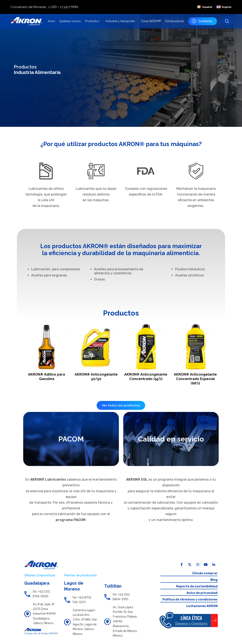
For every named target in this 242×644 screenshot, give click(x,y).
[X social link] (190, 568)
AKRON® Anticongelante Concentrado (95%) (146, 378)
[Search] (227, 23)
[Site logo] (26, 23)
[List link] (41, 598)
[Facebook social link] (182, 568)
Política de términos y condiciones (188, 604)
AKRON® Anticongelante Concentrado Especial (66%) (196, 380)
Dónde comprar (204, 577)
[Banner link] (71, 443)
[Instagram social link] (198, 568)
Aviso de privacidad (201, 597)
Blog (214, 584)
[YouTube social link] (206, 568)
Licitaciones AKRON (201, 611)
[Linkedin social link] (214, 568)
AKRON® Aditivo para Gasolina (46, 376)
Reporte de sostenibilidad (196, 590)
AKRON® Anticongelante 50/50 (96, 376)
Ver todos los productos (121, 409)
